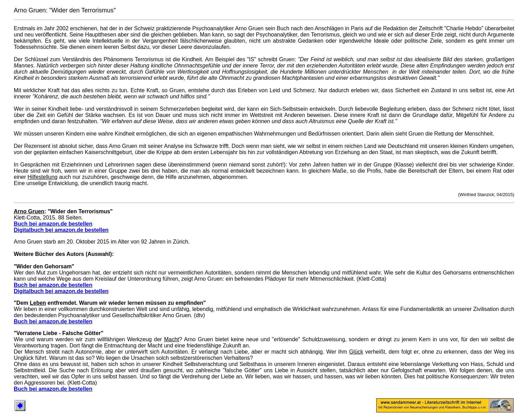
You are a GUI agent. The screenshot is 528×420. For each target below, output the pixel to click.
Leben (38, 303)
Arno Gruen (29, 211)
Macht (172, 339)
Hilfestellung (42, 177)
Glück (356, 352)
